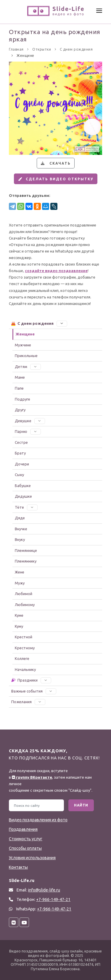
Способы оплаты (25, 848)
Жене (20, 572)
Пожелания (28, 702)
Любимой (24, 594)
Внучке (21, 529)
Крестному (25, 648)
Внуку (20, 539)
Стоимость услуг (26, 839)
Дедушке (23, 496)
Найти (81, 805)
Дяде (20, 518)
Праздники (31, 680)
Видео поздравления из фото (38, 820)
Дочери (22, 464)
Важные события (34, 691)
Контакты (18, 867)
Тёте (26, 507)
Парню (28, 431)
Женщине (25, 334)
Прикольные (26, 356)
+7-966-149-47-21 (54, 909)
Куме (19, 615)
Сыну (19, 475)
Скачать (55, 163)
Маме (20, 377)
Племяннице (26, 550)
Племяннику (26, 561)
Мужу (20, 583)
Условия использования (32, 858)
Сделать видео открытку (55, 179)
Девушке (30, 421)
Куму (19, 626)
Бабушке (23, 486)
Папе (19, 388)
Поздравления (23, 829)
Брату (20, 453)
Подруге (22, 399)
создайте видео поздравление (56, 271)
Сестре (21, 442)
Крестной (24, 637)
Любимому (25, 605)
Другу (20, 410)
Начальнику (25, 669)
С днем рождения (39, 323)
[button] (62, 323)
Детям (28, 367)
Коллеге (22, 658)
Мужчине (23, 345)
